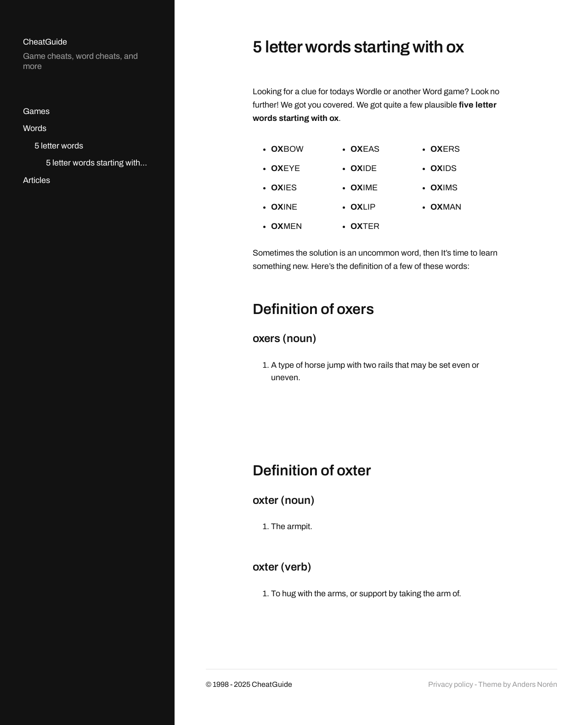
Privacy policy (451, 684)
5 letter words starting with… (96, 163)
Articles (37, 180)
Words (35, 128)
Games (36, 111)
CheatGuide (45, 42)
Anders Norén (535, 684)
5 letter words (59, 146)
